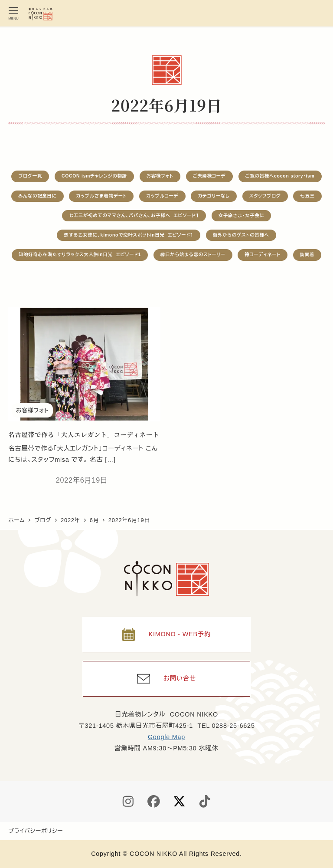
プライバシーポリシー (36, 831)
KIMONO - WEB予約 (180, 634)
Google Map (166, 737)
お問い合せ (180, 678)
